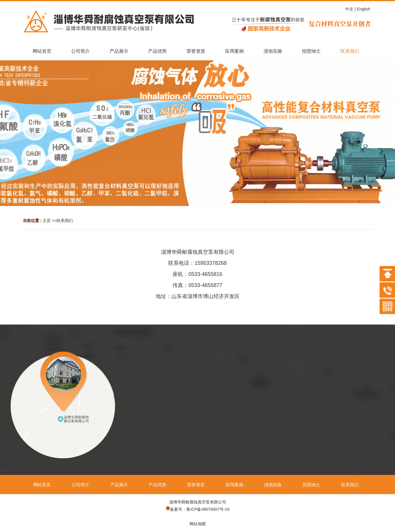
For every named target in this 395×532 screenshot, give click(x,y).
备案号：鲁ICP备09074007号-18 (197, 509)
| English (363, 9)
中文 (350, 9)
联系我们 (65, 221)
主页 (47, 221)
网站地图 (198, 524)
